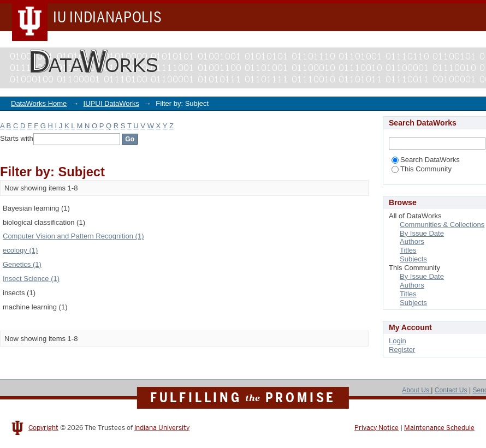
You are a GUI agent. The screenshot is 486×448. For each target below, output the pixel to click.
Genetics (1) (22, 264)
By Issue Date (422, 233)
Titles (408, 250)
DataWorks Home (39, 103)
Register (402, 350)
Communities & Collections (442, 225)
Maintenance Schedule (439, 428)
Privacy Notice (377, 428)
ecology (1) (20, 250)
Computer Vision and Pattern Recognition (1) (73, 236)
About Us (416, 390)
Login (398, 341)
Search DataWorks (426, 160)
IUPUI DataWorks (111, 103)
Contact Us (451, 390)
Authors (412, 241)
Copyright (43, 428)
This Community (422, 169)
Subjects (413, 259)
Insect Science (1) (31, 279)
